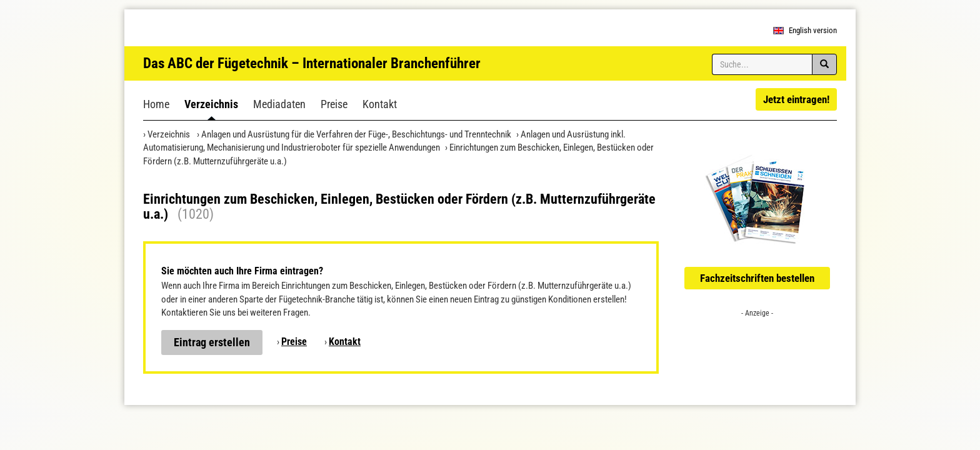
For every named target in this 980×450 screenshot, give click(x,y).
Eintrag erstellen (212, 342)
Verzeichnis (211, 104)
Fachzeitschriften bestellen (757, 278)
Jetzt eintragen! (796, 99)
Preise (334, 104)
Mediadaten (279, 104)
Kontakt (380, 104)
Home (156, 104)
